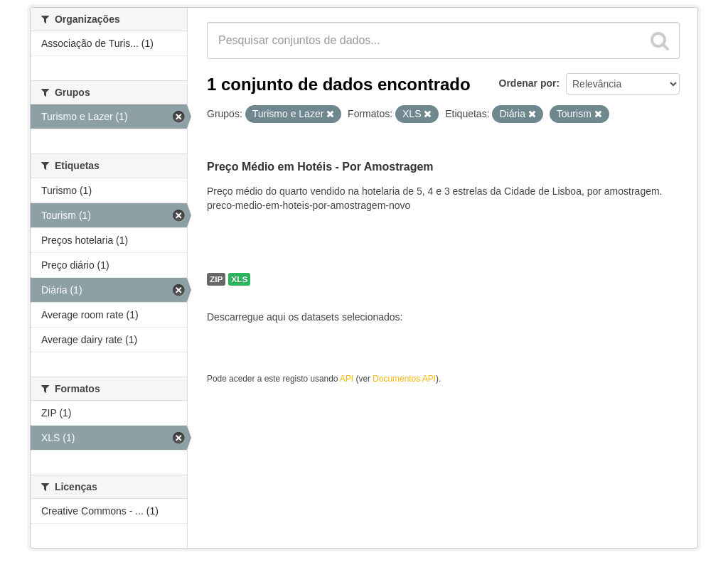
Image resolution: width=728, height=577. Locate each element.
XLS (239, 279)
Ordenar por (528, 83)
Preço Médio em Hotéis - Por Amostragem (320, 167)
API (347, 379)
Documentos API (404, 379)
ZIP (216, 279)
